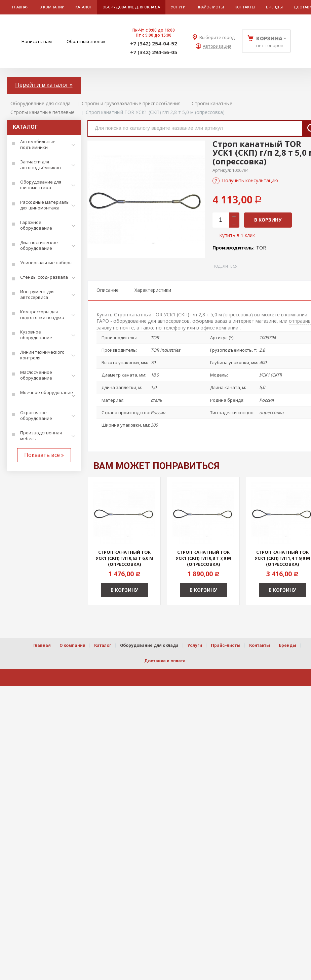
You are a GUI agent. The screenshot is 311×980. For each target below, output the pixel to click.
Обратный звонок (86, 41)
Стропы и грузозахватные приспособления (131, 103)
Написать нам (37, 41)
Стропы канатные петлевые (43, 112)
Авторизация (217, 46)
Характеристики (153, 290)
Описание (108, 290)
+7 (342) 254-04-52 (154, 43)
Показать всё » (44, 455)
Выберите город (217, 37)
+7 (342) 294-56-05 (154, 52)
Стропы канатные (212, 103)
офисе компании (220, 328)
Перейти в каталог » (44, 85)
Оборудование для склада (41, 103)
